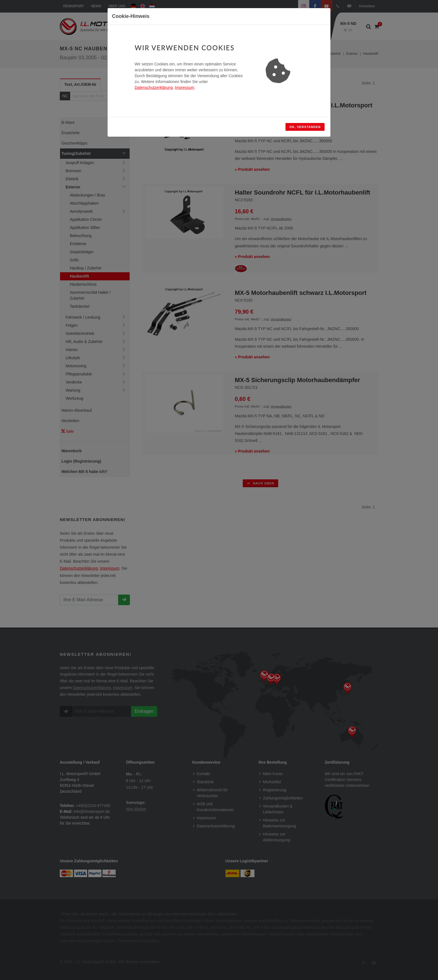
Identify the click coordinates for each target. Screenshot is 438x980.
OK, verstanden (305, 127)
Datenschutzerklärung (154, 87)
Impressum (185, 87)
